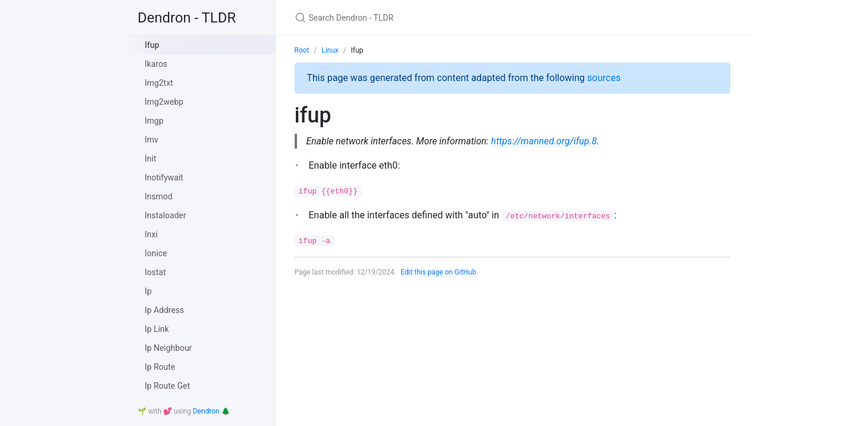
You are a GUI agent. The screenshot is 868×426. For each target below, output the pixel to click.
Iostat (156, 272)
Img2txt (159, 83)
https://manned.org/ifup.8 (545, 141)
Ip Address (165, 310)
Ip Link (157, 329)
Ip (149, 291)
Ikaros (156, 64)
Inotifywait (164, 177)
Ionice (156, 253)
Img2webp (164, 102)
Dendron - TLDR (187, 18)
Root (302, 50)
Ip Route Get (168, 386)
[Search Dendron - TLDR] (434, 17)
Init (151, 159)
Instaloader (166, 215)
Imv (152, 140)
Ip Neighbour (169, 348)
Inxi (151, 234)
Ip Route (160, 367)
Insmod (159, 196)
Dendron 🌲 (212, 411)
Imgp (154, 121)
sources (604, 78)
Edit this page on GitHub (439, 272)
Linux (330, 50)
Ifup (152, 45)
